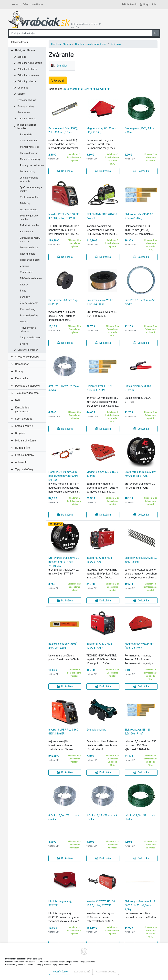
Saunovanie (24, 112)
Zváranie (25, 266)
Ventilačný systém (30, 197)
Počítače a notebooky (28, 386)
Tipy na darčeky (24, 469)
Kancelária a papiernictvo (22, 410)
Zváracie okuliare (96, 730)
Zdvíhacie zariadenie (31, 278)
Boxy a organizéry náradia (29, 218)
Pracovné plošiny (29, 316)
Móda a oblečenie (25, 441)
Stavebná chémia (29, 141)
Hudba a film (22, 448)
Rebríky (24, 285)
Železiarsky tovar (29, 303)
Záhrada (22, 57)
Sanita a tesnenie (29, 153)
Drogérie (20, 433)
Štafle (23, 291)
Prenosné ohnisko (27, 100)
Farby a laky (26, 135)
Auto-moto (21, 462)
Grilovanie (23, 88)
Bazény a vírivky (26, 106)
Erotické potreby (25, 455)
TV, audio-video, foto (27, 393)
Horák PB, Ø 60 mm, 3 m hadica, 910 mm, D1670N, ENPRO (63, 476)
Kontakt (16, 5)
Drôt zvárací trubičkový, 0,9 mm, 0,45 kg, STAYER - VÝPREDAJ (64, 562)
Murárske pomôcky (30, 159)
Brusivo (24, 344)
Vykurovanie (27, 272)
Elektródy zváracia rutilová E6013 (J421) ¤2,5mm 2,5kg (140, 905)
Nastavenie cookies (106, 972)
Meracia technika (29, 248)
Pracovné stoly (28, 309)
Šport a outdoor (24, 419)
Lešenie (24, 322)
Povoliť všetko (60, 972)
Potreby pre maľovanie (32, 165)
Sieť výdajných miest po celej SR (86, 26)
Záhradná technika (27, 69)
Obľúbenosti (70, 89)
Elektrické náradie (29, 225)
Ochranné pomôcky (28, 350)
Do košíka (65, 171)
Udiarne (22, 94)
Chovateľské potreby (27, 357)
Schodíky (25, 297)
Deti (17, 400)
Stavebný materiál (30, 147)
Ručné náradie (28, 254)
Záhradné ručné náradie (30, 63)
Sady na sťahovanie (30, 338)
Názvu (100, 89)
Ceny (87, 89)
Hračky (19, 371)
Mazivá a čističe (29, 210)
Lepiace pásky (28, 172)
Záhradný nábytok (27, 82)
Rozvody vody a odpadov (28, 330)
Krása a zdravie (24, 426)
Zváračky (59, 66)
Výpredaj (58, 80)
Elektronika (22, 378)
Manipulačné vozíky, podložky (30, 240)
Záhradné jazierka (27, 119)
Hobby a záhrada (25, 50)
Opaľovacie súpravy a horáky (31, 189)
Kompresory (27, 232)
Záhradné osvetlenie (28, 75)
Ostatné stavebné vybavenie (29, 180)
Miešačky (25, 203)
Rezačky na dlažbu (30, 260)
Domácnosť (22, 364)
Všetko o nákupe (33, 5)
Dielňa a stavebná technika (27, 127)
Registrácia (148, 5)
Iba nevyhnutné (82, 972)
